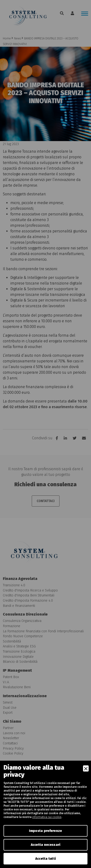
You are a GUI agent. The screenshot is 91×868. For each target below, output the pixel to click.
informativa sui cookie (47, 817)
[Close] (86, 768)
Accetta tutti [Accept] (46, 859)
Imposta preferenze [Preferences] (45, 831)
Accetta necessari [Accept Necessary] (46, 845)
